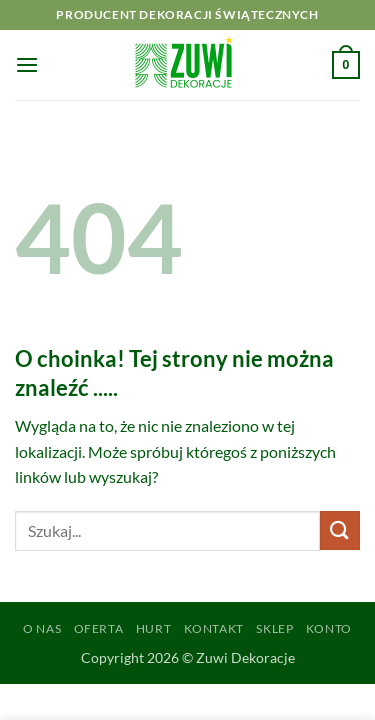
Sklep (274, 628)
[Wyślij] (340, 530)
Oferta (99, 628)
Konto (329, 628)
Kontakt (214, 628)
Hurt (153, 628)
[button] (27, 64)
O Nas (42, 628)
